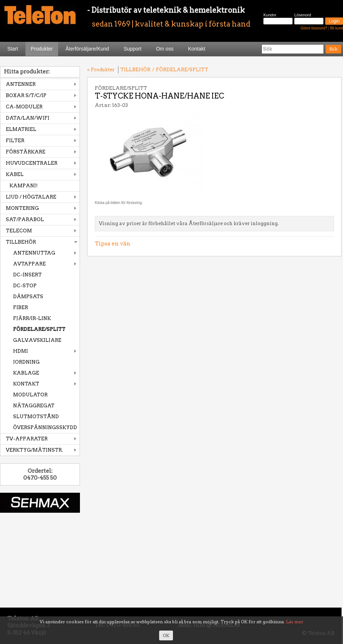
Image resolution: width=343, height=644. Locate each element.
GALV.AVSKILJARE (37, 340)
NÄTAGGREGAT (34, 406)
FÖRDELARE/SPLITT (39, 329)
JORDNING (26, 362)
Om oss (165, 49)
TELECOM (19, 231)
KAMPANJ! (24, 186)
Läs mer (295, 622)
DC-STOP (25, 286)
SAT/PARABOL (25, 219)
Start (13, 49)
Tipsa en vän (113, 244)
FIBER (21, 307)
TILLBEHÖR (21, 242)
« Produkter (101, 70)
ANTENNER (21, 84)
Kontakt (196, 49)
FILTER (15, 141)
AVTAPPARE (29, 264)
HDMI (21, 351)
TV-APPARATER (27, 439)
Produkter (42, 49)
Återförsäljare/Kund (87, 49)
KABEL (15, 174)
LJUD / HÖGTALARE (31, 197)
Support (132, 49)
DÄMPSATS (28, 297)
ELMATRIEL (21, 129)
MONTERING (22, 208)
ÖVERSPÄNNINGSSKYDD (45, 427)
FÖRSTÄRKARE (26, 152)
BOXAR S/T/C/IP (26, 95)
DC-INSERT (27, 275)
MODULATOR (30, 395)
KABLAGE (26, 373)
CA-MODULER (24, 107)
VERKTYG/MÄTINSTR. (34, 450)
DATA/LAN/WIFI (28, 118)
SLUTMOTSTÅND (36, 417)
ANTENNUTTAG (34, 253)
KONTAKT (26, 384)
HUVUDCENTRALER (32, 163)
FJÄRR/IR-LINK (32, 318)
